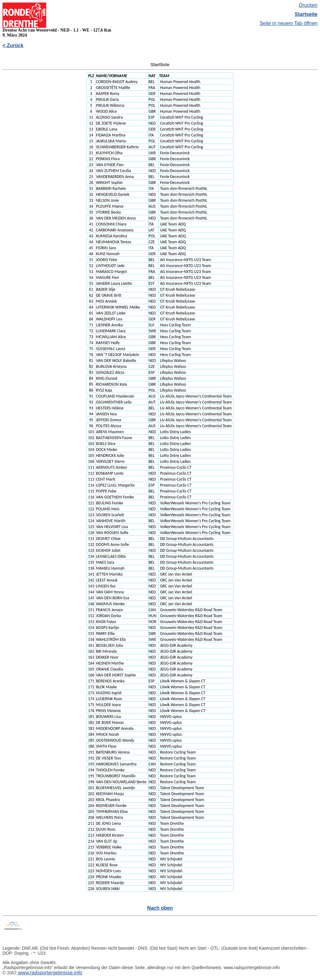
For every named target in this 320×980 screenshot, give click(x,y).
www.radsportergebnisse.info (49, 973)
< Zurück (13, 45)
